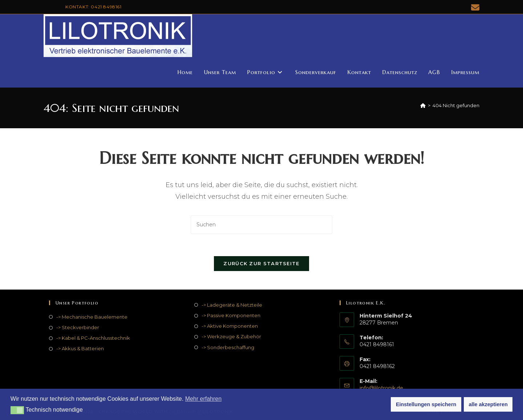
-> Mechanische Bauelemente (92, 317)
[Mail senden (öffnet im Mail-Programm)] (474, 7)
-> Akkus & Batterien (80, 348)
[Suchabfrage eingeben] (261, 225)
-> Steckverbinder (78, 327)
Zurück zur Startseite (261, 263)
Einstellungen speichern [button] (426, 404)
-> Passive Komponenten (231, 315)
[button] (17, 410)
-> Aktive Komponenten (230, 326)
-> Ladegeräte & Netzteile (232, 305)
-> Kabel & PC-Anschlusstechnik (93, 338)
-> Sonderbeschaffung (228, 347)
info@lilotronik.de (381, 388)
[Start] (423, 105)
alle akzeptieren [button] (488, 404)
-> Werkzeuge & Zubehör (231, 336)
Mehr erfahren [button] (204, 399)
